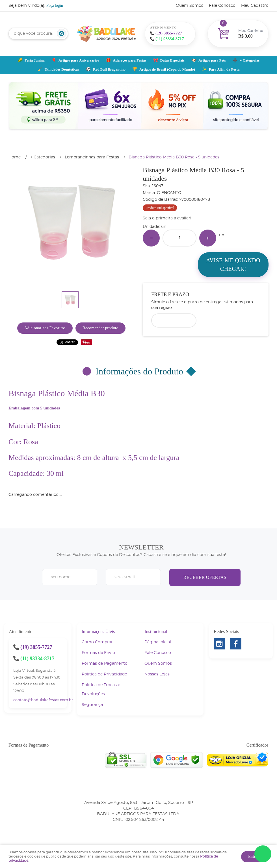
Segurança (92, 705)
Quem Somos (190, 6)
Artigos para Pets (212, 60)
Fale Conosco (222, 6)
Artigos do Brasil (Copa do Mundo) (167, 69)
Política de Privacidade (104, 674)
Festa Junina (35, 60)
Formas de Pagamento (105, 664)
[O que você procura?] (62, 34)
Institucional (156, 632)
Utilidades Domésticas (62, 69)
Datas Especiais (172, 60)
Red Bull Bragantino (109, 69)
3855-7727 (169, 33)
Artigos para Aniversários (79, 60)
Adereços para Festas (130, 60)
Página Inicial (158, 642)
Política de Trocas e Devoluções (101, 690)
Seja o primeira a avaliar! (167, 218)
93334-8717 (170, 39)
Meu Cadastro (255, 6)
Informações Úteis (98, 632)
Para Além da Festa (224, 69)
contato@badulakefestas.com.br (43, 700)
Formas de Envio (98, 653)
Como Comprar (97, 642)
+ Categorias (250, 60)
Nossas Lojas (157, 674)
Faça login (55, 6)
